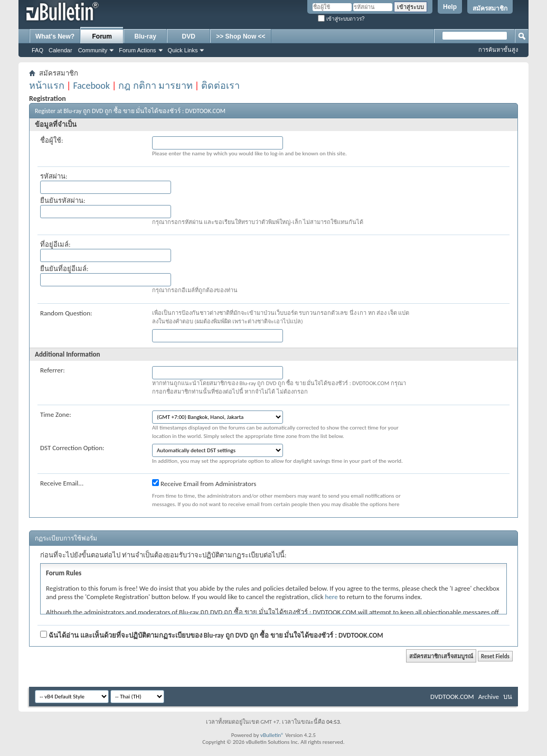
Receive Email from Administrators (204, 483)
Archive (489, 697)
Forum (102, 36)
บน (508, 697)
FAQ (37, 50)
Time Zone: (56, 414)
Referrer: (53, 370)
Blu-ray (145, 36)
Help (450, 7)
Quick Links (183, 50)
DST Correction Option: (72, 448)
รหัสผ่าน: (54, 176)
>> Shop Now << (241, 36)
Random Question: (66, 313)
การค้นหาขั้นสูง (498, 50)
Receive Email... (62, 483)
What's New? (55, 36)
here (332, 597)
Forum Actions (137, 50)
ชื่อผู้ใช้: (51, 140)
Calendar (60, 50)
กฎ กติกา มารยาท (155, 86)
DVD (189, 36)
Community (93, 50)
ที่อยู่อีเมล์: (55, 244)
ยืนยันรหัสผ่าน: (63, 200)
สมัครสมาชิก (490, 8)
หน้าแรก (47, 86)
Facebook (91, 86)
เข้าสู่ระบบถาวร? (341, 19)
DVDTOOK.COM (452, 697)
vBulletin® (272, 735)
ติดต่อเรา (220, 86)
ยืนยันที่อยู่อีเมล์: (64, 269)
